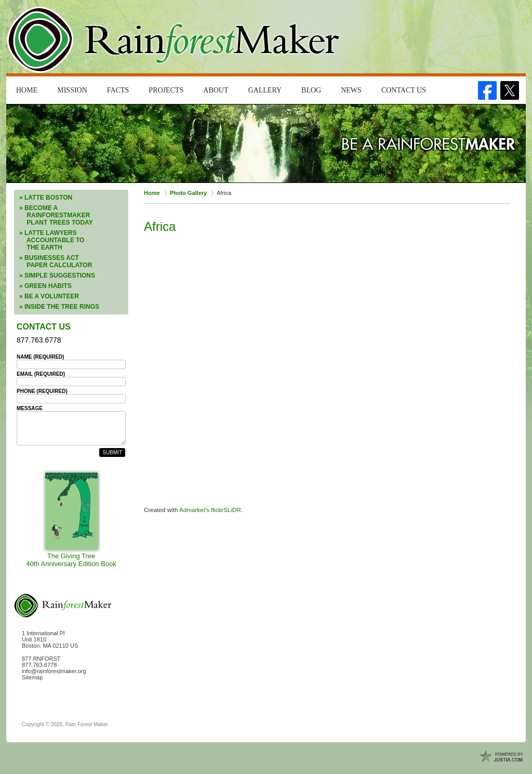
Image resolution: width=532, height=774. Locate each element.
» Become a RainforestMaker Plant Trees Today (56, 215)
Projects (166, 90)
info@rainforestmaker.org (54, 671)
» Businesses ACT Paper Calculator (56, 261)
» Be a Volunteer (49, 296)
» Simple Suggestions (57, 276)
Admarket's (195, 510)
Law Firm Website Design (502, 757)
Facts (118, 90)
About (216, 90)
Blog (311, 90)
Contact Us (404, 90)
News (351, 90)
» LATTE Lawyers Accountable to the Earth (52, 240)
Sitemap (32, 677)
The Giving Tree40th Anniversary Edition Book (71, 519)
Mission (72, 90)
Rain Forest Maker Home (174, 40)
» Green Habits (45, 286)
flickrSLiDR (226, 510)
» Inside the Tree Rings (59, 307)
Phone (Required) (42, 391)
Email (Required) (41, 374)
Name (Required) (41, 357)
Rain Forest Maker (87, 724)
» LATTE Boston (46, 198)
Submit (112, 452)
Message (30, 408)
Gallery (265, 90)
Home (27, 90)
